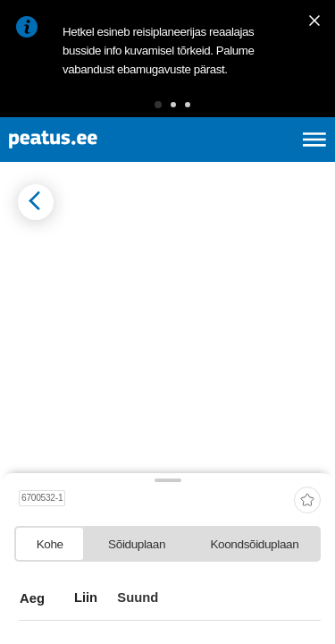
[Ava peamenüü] (314, 140)
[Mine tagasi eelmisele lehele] (36, 202)
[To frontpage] (95, 140)
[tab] (50, 543)
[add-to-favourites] (307, 501)
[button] (158, 105)
